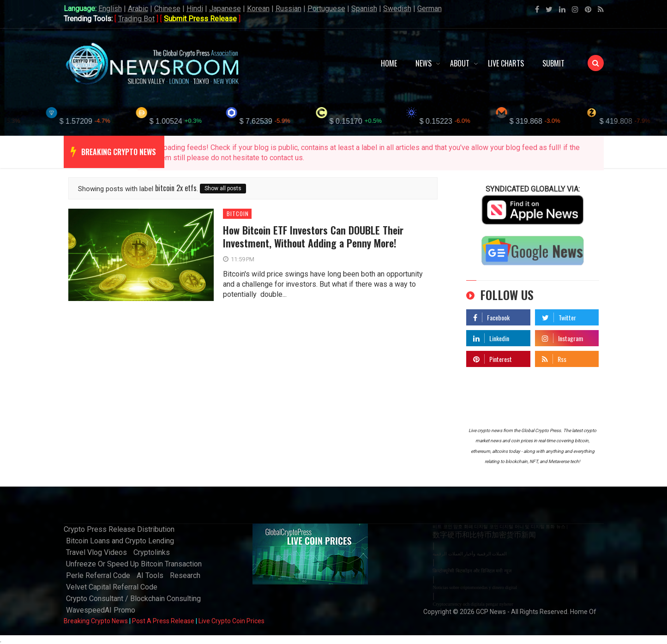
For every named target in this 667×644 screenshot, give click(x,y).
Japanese (225, 9)
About (460, 63)
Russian (288, 9)
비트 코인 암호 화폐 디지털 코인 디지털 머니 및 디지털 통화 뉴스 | (500, 527)
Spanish (364, 9)
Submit (553, 63)
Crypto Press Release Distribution (119, 529)
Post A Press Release (163, 621)
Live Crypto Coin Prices (231, 621)
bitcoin (238, 214)
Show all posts (223, 188)
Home (389, 63)
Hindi (195, 9)
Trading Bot (136, 19)
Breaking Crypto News (96, 621)
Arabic (138, 9)
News (424, 63)
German (430, 9)
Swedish (397, 9)
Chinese (167, 9)
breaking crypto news (119, 152)
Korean (258, 9)
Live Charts (506, 63)
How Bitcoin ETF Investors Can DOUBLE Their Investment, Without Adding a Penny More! (313, 236)
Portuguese (326, 9)
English (110, 9)
